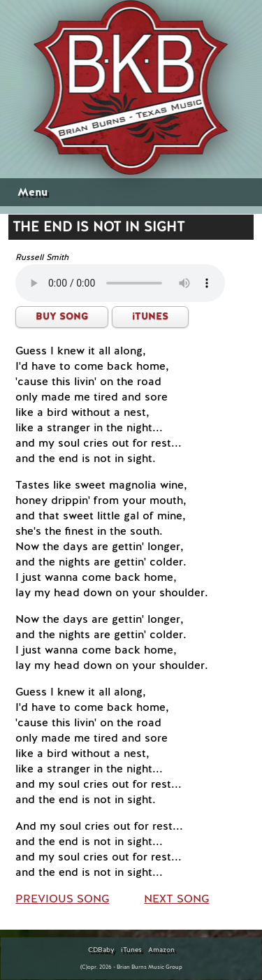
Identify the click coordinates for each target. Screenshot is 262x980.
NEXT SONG (176, 899)
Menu (32, 192)
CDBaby (101, 950)
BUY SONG (62, 316)
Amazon (161, 950)
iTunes (131, 950)
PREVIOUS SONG (62, 899)
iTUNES (150, 316)
